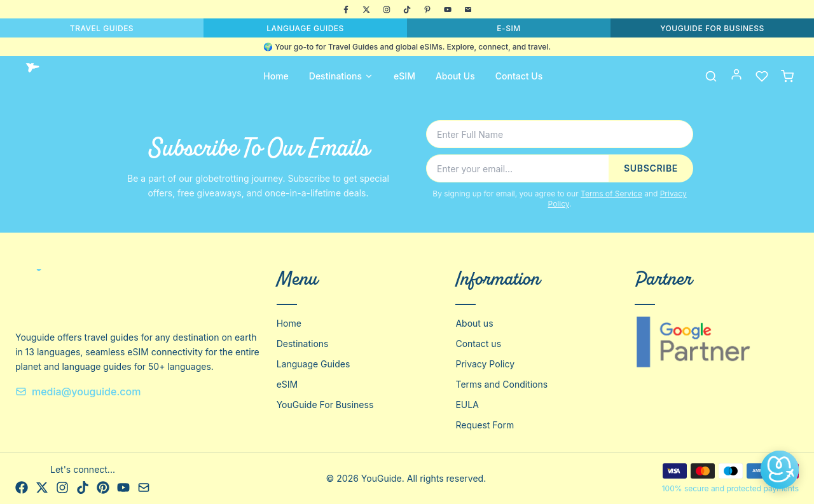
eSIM (404, 76)
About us (474, 323)
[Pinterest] (427, 10)
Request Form (485, 425)
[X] (366, 10)
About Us (455, 76)
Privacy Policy (485, 364)
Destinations (341, 76)
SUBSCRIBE (651, 168)
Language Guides (314, 364)
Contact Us (519, 76)
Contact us (478, 344)
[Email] (468, 10)
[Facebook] (346, 10)
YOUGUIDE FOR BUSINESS (712, 28)
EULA (467, 405)
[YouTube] (448, 10)
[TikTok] (407, 10)
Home (276, 76)
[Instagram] (387, 10)
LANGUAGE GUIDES (305, 28)
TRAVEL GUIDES (102, 28)
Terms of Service (611, 194)
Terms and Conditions (501, 384)
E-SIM (508, 28)
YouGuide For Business (325, 405)
